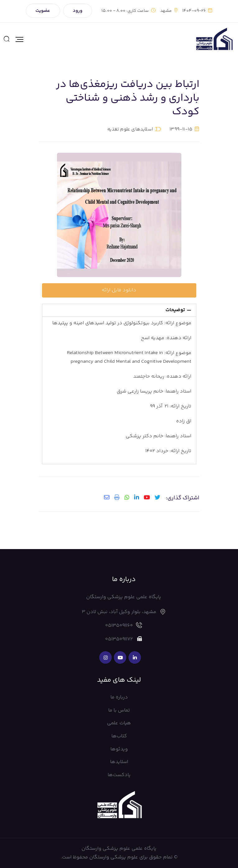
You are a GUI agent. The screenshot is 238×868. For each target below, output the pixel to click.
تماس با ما (119, 710)
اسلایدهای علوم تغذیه (130, 129)
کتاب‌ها (119, 736)
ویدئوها (119, 749)
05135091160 (119, 626)
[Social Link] (135, 657)
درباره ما (119, 697)
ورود (78, 11)
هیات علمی (119, 723)
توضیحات (175, 310)
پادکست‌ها (119, 775)
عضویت (43, 11)
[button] (119, 310)
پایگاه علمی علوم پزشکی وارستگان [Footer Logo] (119, 849)
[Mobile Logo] (214, 39)
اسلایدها (119, 762)
